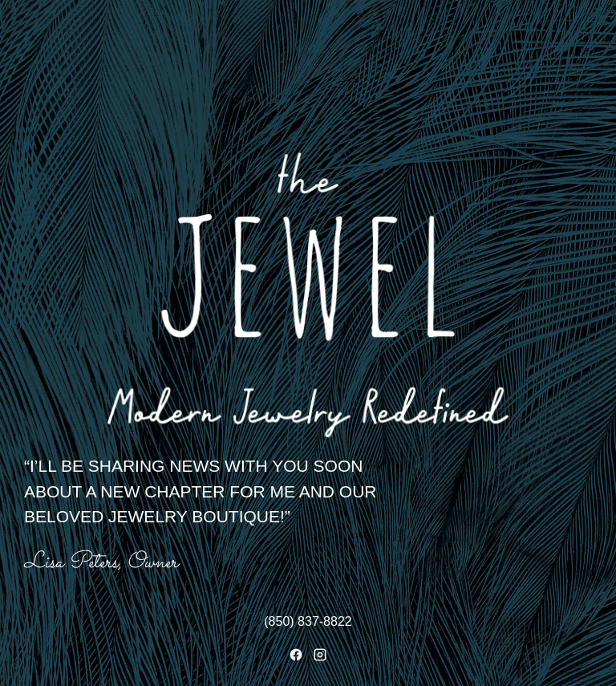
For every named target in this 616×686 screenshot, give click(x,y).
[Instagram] (320, 655)
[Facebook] (296, 655)
